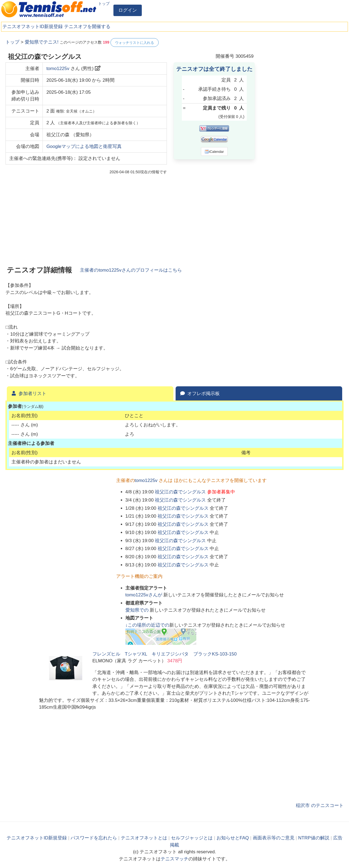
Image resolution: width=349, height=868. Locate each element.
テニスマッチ (174, 859)
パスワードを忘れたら (94, 838)
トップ (104, 4)
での (138, 610)
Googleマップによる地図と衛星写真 (84, 146)
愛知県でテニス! (42, 42)
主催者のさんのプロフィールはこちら (131, 270)
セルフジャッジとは (192, 838)
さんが (145, 595)
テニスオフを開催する (87, 27)
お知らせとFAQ (233, 838)
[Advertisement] (303, 120)
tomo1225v (58, 69)
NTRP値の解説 (314, 838)
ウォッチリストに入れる (135, 43)
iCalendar (214, 151)
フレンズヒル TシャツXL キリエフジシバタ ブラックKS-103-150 (165, 654)
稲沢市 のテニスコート (320, 805)
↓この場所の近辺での (148, 625)
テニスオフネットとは (144, 838)
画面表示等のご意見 (274, 838)
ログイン (128, 10)
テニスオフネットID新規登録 (33, 27)
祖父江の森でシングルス (180, 492)
